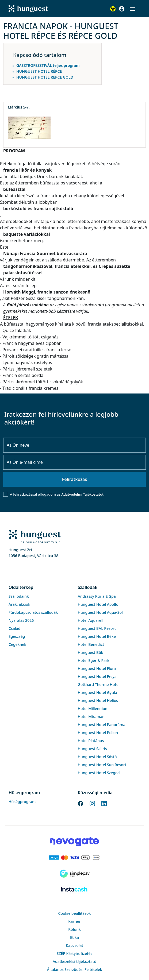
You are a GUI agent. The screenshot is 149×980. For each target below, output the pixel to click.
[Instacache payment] (74, 890)
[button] (132, 9)
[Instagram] (92, 803)
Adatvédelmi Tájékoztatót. (83, 494)
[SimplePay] (74, 874)
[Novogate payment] (74, 842)
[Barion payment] (74, 858)
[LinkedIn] (104, 803)
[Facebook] (81, 803)
